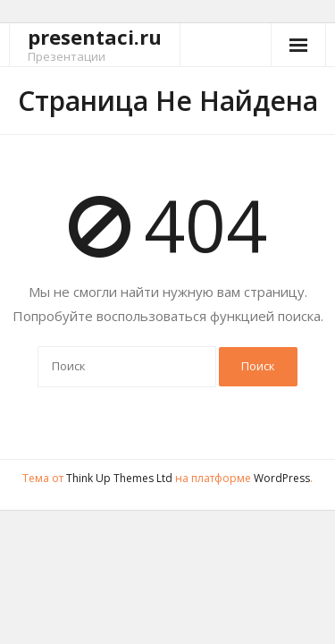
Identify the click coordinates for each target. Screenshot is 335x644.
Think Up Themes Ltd (119, 478)
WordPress (282, 478)
